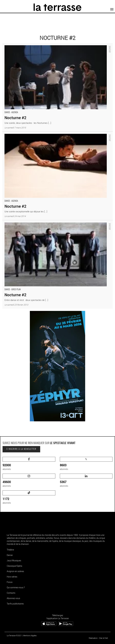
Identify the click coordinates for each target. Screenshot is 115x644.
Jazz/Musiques (14, 560)
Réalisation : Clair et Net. (99, 638)
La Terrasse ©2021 (14, 635)
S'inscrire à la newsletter (21, 449)
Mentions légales (30, 635)
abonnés (29, 464)
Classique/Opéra (14, 566)
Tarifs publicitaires (15, 604)
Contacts (11, 593)
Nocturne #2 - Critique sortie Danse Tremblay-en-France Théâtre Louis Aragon (40, 45)
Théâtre (10, 550)
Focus (10, 582)
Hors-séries (12, 577)
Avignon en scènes (15, 571)
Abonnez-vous (13, 598)
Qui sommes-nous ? (16, 587)
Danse (10, 555)
